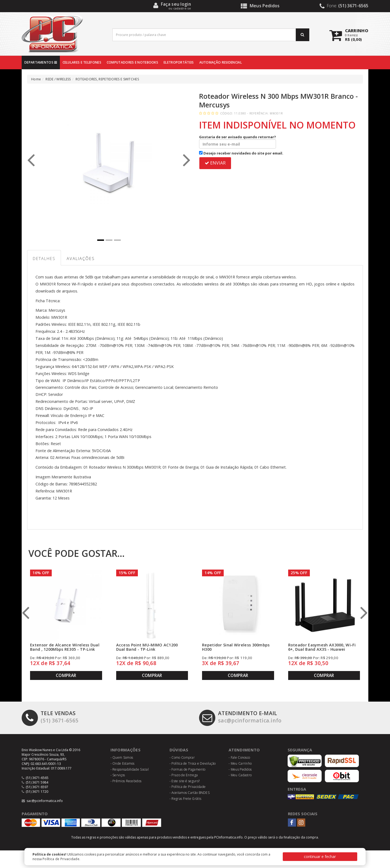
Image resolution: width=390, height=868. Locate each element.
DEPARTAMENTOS (41, 62)
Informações (126, 750)
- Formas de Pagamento (187, 769)
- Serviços (118, 775)
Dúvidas (179, 750)
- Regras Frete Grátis (185, 799)
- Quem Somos (122, 758)
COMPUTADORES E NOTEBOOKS (132, 62)
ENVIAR (215, 163)
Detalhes (44, 258)
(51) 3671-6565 (50, 717)
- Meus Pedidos (240, 769)
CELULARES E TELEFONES (82, 62)
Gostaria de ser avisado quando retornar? (238, 142)
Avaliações (81, 258)
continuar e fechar (320, 857)
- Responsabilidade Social (130, 769)
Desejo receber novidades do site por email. (241, 153)
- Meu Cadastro (240, 775)
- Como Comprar (182, 758)
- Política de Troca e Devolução (193, 763)
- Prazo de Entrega (184, 775)
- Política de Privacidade (188, 787)
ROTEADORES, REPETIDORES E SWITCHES (107, 79)
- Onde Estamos (123, 763)
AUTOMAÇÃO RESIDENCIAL (221, 62)
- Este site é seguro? (185, 781)
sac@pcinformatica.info (240, 717)
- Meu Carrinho (240, 763)
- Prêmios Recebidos (126, 781)
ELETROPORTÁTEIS (179, 62)
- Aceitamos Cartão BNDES (190, 793)
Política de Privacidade (61, 859)
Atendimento (244, 750)
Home (36, 79)
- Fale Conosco (239, 758)
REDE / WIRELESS (58, 79)
